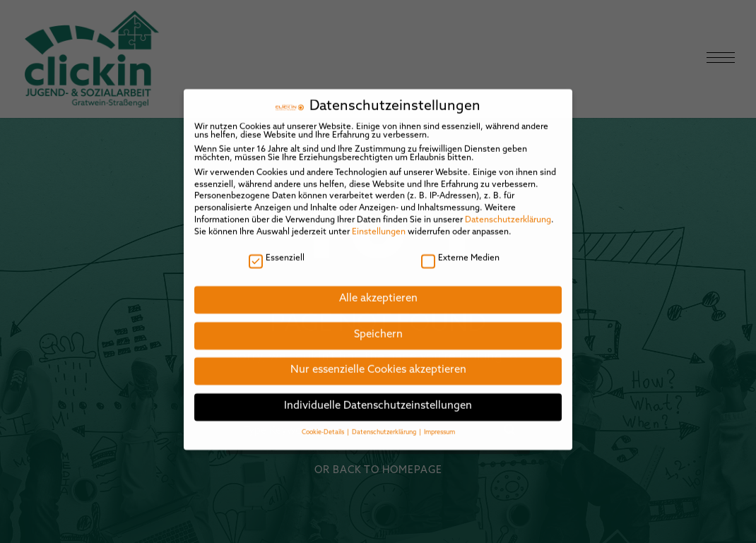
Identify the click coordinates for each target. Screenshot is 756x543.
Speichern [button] (378, 324)
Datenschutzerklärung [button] (385, 423)
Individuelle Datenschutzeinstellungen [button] (378, 396)
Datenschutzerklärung (508, 210)
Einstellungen (379, 222)
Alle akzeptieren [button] (378, 289)
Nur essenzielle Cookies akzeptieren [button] (378, 360)
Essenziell (277, 249)
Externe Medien (460, 249)
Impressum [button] (439, 423)
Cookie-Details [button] (324, 423)
